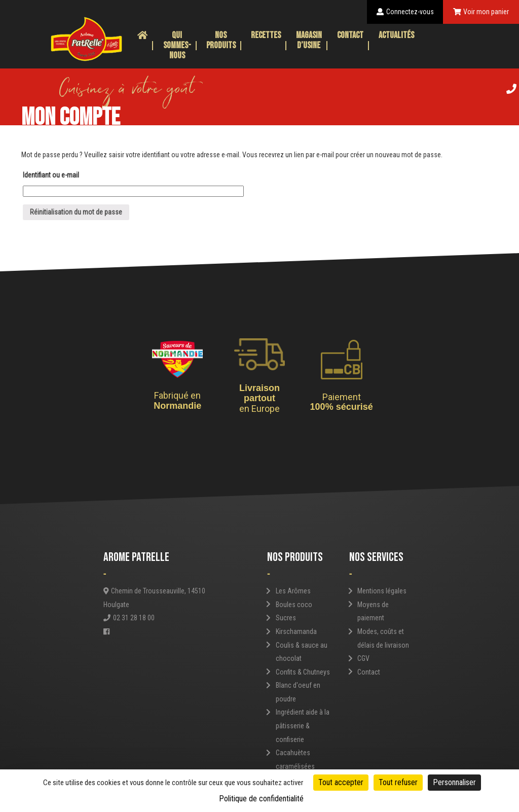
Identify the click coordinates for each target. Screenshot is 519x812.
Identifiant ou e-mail (51, 175)
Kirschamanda (296, 631)
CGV (363, 658)
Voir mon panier (481, 12)
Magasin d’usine (309, 40)
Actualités (396, 35)
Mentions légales (382, 591)
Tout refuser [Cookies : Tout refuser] (398, 782)
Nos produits (221, 40)
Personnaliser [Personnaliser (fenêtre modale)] (454, 782)
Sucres (286, 618)
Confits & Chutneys (303, 672)
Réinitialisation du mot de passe (76, 212)
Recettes (266, 35)
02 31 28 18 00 (129, 618)
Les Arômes (293, 591)
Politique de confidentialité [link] (261, 799)
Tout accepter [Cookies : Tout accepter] (341, 782)
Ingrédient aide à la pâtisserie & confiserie (303, 726)
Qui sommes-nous (177, 45)
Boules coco (294, 605)
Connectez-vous (405, 12)
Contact (350, 35)
